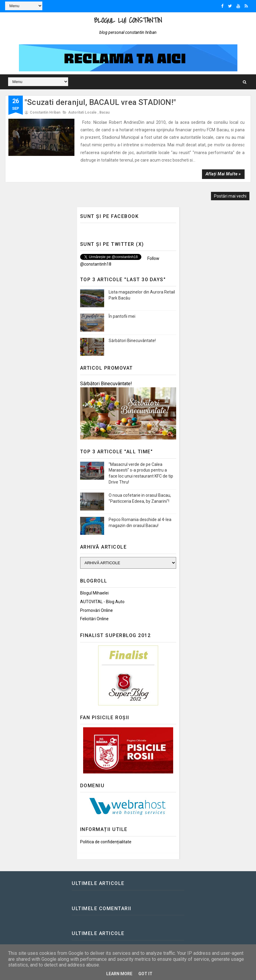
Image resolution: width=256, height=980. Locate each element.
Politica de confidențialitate (106, 842)
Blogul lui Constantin (128, 20)
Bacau (104, 112)
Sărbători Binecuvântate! (132, 341)
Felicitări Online (94, 619)
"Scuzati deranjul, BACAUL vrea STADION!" (100, 102)
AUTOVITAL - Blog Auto (102, 602)
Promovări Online (96, 610)
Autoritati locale (82, 112)
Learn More (119, 974)
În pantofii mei (122, 316)
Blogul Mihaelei (94, 593)
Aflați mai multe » (223, 174)
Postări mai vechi (230, 196)
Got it (145, 974)
